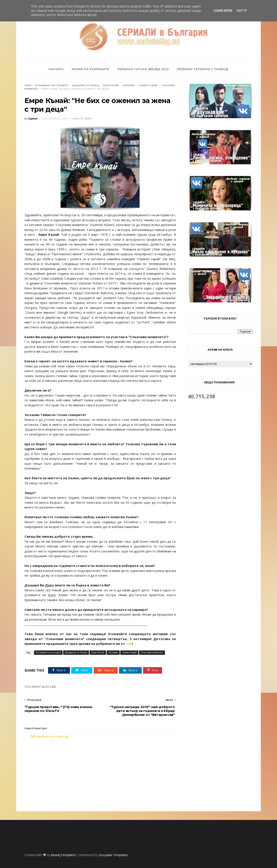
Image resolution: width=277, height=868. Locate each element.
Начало (56, 69)
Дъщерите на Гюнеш (85, 85)
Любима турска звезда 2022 (143, 69)
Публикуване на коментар (49, 736)
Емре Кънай (111, 85)
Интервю (129, 85)
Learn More (223, 11)
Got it (242, 11)
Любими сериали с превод (203, 69)
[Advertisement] (100, 775)
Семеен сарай (148, 85)
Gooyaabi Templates (113, 855)
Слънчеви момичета (152, 652)
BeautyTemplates (63, 855)
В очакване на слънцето (52, 85)
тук (129, 644)
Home (28, 85)
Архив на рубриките (90, 69)
